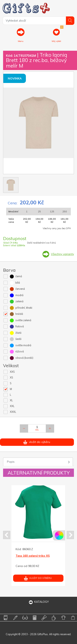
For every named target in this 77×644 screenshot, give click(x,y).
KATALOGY (39, 602)
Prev (7, 535)
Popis (11, 462)
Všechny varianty (62, 254)
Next (70, 535)
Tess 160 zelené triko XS (33, 556)
